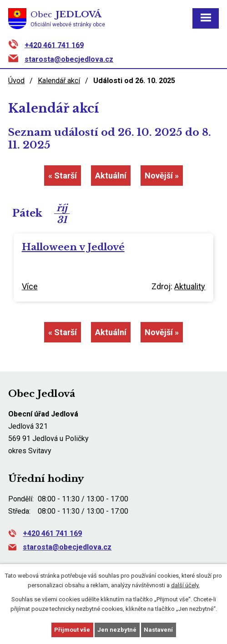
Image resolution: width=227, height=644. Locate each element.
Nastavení (158, 630)
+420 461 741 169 (54, 45)
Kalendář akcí (59, 81)
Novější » (162, 176)
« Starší (63, 176)
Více (30, 286)
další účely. (185, 585)
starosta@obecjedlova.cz (69, 59)
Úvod (16, 81)
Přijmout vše (72, 630)
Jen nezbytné (117, 630)
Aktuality (190, 286)
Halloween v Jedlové (73, 247)
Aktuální (111, 176)
